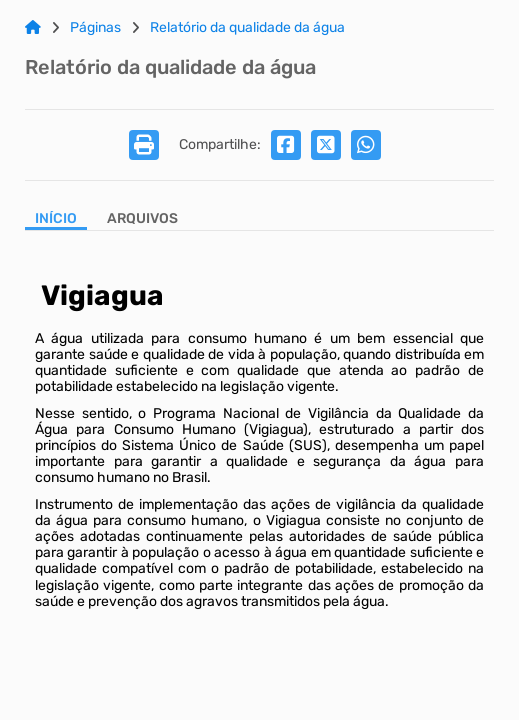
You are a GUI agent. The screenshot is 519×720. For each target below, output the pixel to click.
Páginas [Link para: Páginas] (95, 28)
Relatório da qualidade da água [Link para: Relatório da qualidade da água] (247, 28)
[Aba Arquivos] (142, 220)
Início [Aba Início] (56, 219)
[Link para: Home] (33, 28)
